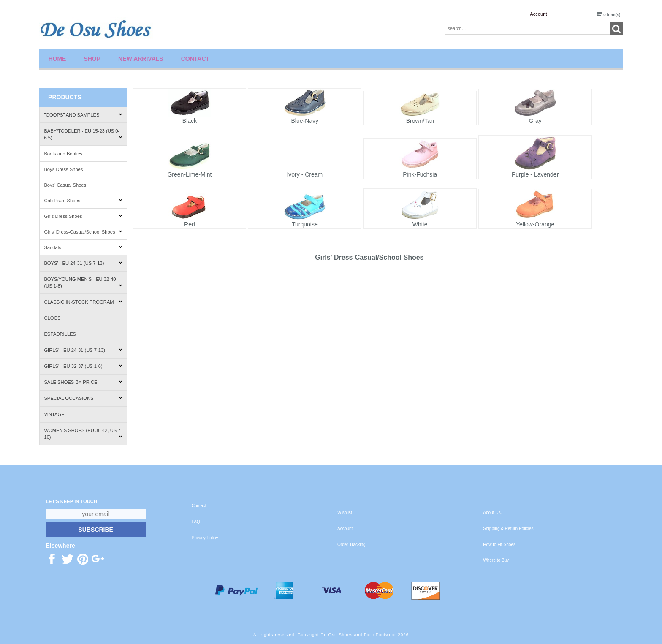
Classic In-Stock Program (83, 302)
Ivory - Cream (305, 174)
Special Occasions (83, 398)
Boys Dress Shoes (63, 169)
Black (190, 121)
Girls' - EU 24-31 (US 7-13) (83, 350)
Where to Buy (496, 560)
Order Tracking (351, 545)
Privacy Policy (205, 538)
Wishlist (345, 512)
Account (538, 14)
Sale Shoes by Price (83, 382)
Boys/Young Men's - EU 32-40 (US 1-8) (83, 283)
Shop (92, 59)
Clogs (52, 318)
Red (190, 224)
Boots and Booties (63, 154)
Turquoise (305, 224)
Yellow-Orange (535, 224)
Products (65, 97)
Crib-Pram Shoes (83, 201)
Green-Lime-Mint (189, 174)
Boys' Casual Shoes (65, 185)
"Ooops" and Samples (83, 115)
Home (57, 59)
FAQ (196, 522)
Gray (535, 121)
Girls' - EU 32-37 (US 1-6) (83, 366)
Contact (195, 59)
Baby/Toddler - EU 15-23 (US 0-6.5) (83, 134)
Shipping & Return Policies (508, 529)
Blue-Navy (305, 121)
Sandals (83, 247)
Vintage (54, 414)
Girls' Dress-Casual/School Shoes (83, 232)
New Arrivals (141, 59)
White (420, 224)
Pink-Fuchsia (420, 174)
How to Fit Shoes (499, 545)
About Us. (492, 512)
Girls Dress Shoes (83, 216)
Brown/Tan (420, 121)
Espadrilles (60, 334)
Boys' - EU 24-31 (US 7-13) (83, 263)
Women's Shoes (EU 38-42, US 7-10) (83, 434)
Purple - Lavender (535, 174)
